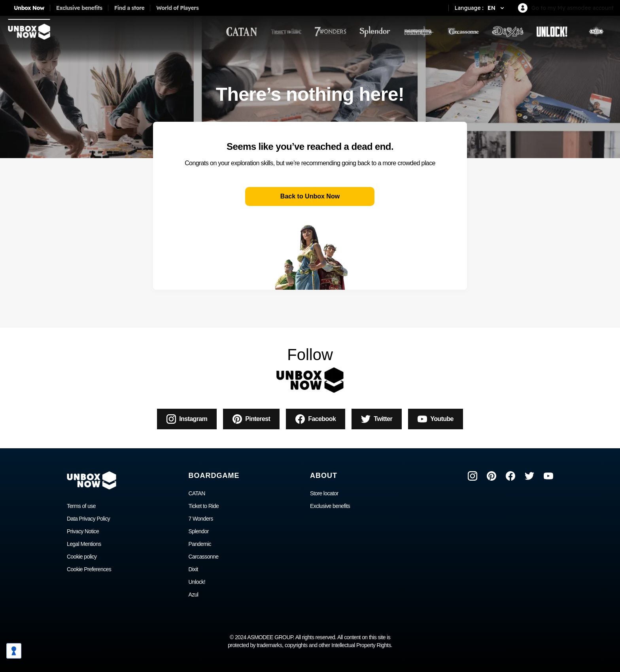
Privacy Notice (83, 531)
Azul (194, 595)
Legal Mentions (84, 544)
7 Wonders (201, 519)
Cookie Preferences (89, 569)
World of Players (177, 8)
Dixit (193, 569)
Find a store (129, 8)
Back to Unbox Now (310, 196)
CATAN (197, 493)
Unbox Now (29, 8)
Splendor (199, 531)
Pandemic (200, 544)
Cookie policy (82, 557)
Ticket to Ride (204, 506)
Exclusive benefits (79, 8)
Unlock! (197, 582)
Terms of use (81, 506)
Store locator (324, 493)
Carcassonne (204, 557)
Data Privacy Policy (88, 519)
